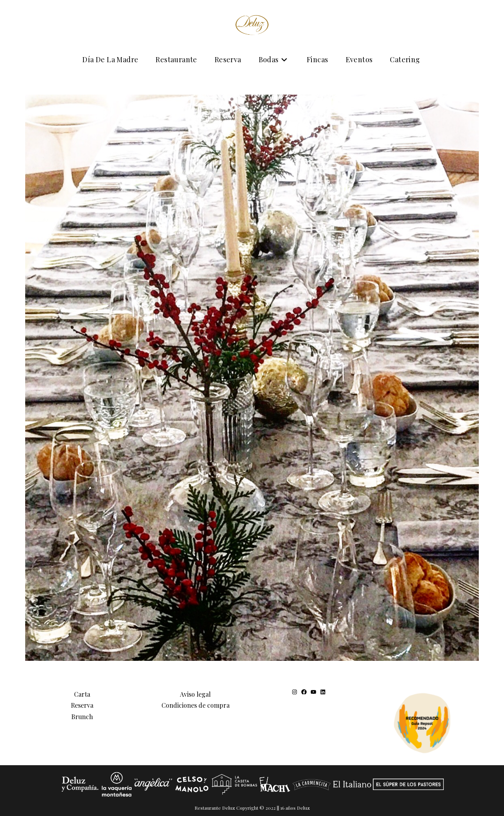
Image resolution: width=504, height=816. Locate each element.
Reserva (82, 705)
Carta (82, 694)
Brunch (82, 717)
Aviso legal (195, 694)
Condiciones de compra (195, 705)
